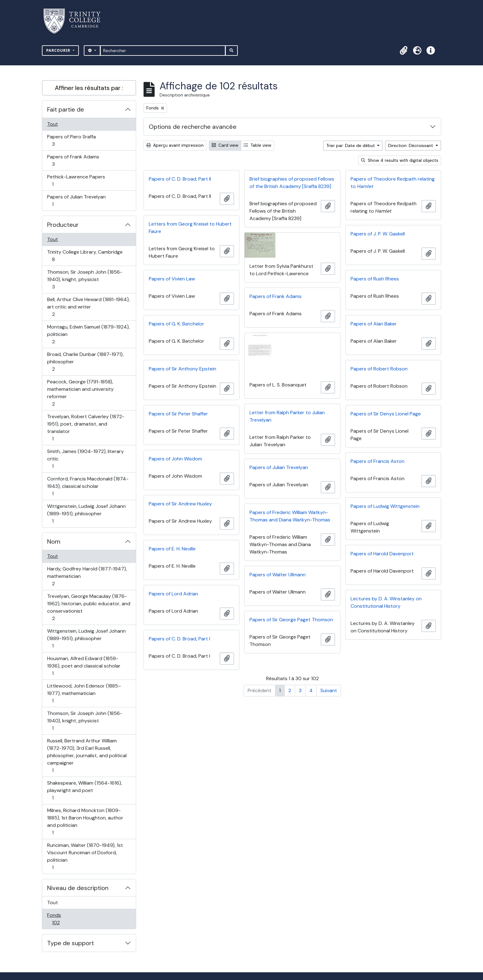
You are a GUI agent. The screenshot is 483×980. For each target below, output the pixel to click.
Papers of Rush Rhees (375, 279)
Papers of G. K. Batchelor (177, 324)
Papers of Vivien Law (172, 279)
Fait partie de (66, 109)
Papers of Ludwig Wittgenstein (385, 506)
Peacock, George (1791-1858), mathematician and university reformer (80, 393)
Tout (53, 124)
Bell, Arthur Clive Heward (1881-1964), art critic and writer (88, 307)
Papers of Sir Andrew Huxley (180, 504)
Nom (54, 541)
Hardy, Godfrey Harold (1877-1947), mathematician (87, 576)
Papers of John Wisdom (175, 459)
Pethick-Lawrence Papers (76, 180)
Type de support (71, 943)
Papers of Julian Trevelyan (76, 200)
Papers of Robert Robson (379, 369)
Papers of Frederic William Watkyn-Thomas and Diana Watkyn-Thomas (290, 516)
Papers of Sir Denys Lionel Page (386, 414)
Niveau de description (78, 888)
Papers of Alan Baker (374, 324)
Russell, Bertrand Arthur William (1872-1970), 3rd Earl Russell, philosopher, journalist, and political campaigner (87, 755)
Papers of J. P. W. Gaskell (378, 234)
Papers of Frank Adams (73, 160)
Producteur (63, 225)
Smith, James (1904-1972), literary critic (85, 459)
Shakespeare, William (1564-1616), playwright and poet (84, 790)
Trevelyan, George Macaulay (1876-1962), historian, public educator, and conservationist (89, 607)
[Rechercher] (163, 51)
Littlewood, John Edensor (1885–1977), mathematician (84, 693)
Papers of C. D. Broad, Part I (179, 639)
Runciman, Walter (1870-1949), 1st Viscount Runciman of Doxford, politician (85, 856)
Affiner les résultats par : (89, 88)
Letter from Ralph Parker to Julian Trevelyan (287, 416)
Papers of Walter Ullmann (278, 575)
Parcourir (59, 50)
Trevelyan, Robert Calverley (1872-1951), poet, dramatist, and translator (86, 428)
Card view (225, 145)
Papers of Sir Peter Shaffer (178, 414)
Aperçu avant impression (175, 145)
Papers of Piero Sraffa (71, 140)
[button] (404, 51)
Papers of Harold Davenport (382, 554)
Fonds (63, 919)
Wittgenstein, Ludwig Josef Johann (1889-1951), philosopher (86, 514)
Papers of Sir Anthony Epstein (183, 369)
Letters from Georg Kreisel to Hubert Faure (190, 228)
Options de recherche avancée (193, 127)
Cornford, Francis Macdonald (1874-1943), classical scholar (88, 486)
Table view (258, 145)
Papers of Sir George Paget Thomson (291, 620)
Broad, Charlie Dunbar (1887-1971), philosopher (85, 362)
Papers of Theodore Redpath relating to (393, 183)
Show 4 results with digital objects (400, 160)
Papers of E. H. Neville (172, 549)
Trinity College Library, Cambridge (85, 256)
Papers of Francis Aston (377, 461)
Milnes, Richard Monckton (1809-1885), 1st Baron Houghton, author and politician (85, 821)
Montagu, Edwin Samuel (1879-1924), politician (88, 334)
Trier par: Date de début (351, 145)
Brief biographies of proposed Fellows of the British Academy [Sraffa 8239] (292, 183)
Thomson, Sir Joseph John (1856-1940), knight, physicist (85, 279)
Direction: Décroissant (411, 145)
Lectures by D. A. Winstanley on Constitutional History (386, 602)
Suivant (329, 690)
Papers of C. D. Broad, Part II (180, 179)
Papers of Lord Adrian (173, 594)
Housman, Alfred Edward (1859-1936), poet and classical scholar (84, 666)
